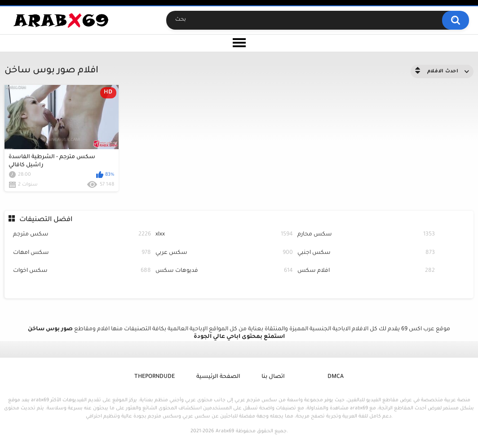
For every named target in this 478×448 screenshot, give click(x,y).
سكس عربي (224, 253)
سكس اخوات (82, 271)
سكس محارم (366, 235)
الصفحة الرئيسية (218, 377)
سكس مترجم (82, 235)
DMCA (336, 377)
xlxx (224, 235)
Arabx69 (225, 431)
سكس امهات (82, 253)
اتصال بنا (273, 377)
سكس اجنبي (366, 253)
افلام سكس (366, 271)
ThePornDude (155, 377)
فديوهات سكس (224, 271)
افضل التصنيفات (46, 220)
